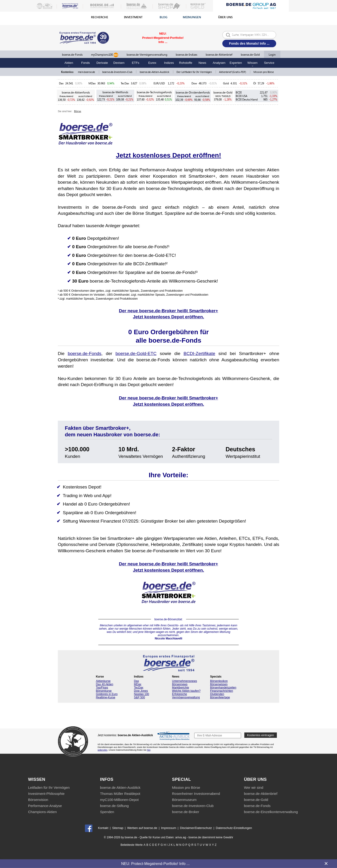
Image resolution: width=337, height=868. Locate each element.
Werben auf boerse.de (142, 828)
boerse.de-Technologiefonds (154, 92)
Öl (255, 83)
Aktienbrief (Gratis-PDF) (233, 72)
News (202, 63)
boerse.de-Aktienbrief (219, 55)
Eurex (152, 63)
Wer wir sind (254, 787)
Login (272, 55)
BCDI (239, 92)
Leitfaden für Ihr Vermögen (49, 787)
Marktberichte (181, 688)
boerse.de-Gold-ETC (136, 353)
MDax (92, 83)
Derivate (102, 63)
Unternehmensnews (185, 681)
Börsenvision (38, 800)
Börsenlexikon (219, 681)
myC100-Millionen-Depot (119, 800)
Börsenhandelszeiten (223, 688)
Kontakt (103, 828)
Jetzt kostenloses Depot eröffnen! (168, 155)
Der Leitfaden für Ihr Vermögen (194, 72)
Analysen (219, 63)
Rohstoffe (186, 63)
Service (269, 63)
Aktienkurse (103, 681)
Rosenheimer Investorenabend (196, 794)
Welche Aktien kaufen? (186, 691)
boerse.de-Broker (186, 812)
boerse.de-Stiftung (115, 806)
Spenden (107, 812)
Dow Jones (141, 691)
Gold (226, 83)
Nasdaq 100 (141, 694)
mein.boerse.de (87, 72)
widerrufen (103, 750)
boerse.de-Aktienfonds (76, 92)
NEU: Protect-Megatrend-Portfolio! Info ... (156, 863)
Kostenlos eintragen (261, 735)
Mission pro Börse (264, 72)
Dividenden (217, 694)
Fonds (86, 63)
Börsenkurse (104, 691)
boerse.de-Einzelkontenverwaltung (271, 812)
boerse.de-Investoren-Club (118, 72)
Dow (194, 83)
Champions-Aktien (42, 812)
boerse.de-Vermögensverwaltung (147, 55)
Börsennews (180, 684)
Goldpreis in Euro (107, 694)
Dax (61, 83)
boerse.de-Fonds (72, 55)
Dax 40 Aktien (105, 684)
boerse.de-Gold (250, 55)
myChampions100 (105, 55)
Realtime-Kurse (106, 697)
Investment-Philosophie (46, 794)
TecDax (125, 83)
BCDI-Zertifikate (199, 353)
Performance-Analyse (45, 806)
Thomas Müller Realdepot (120, 794)
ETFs (136, 63)
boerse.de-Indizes (187, 55)
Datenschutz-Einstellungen (234, 828)
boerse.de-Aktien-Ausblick (155, 72)
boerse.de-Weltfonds (115, 92)
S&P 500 (139, 697)
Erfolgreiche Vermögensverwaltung (186, 696)
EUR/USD (160, 83)
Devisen (119, 63)
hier (149, 750)
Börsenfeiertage (220, 697)
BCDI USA (242, 96)
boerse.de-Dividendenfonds (193, 92)
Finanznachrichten (222, 691)
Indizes (169, 63)
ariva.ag (181, 837)
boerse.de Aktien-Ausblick (120, 787)
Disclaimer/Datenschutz (196, 828)
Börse (78, 111)
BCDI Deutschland (247, 99)
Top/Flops (102, 688)
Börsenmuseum (184, 800)
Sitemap (118, 828)
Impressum (168, 828)
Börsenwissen (219, 684)
